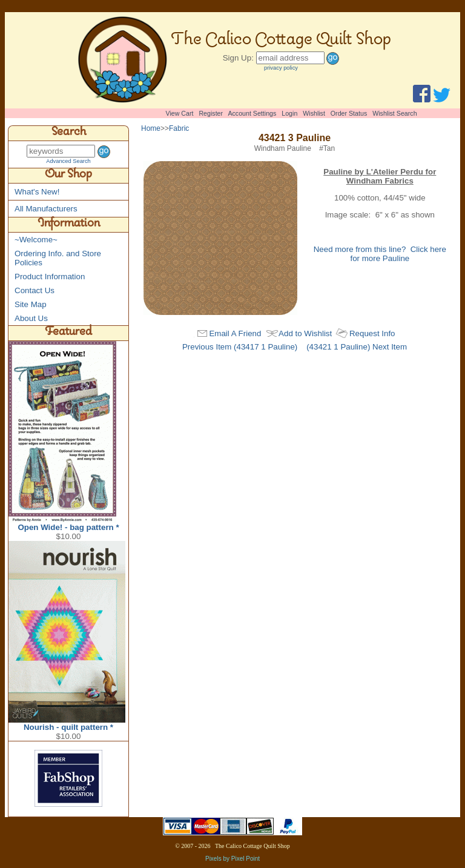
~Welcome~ (36, 240)
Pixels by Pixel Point (232, 859)
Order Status (349, 113)
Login (289, 113)
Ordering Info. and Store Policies (58, 258)
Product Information (50, 277)
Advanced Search (68, 161)
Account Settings (252, 113)
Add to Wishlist (305, 333)
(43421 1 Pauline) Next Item (357, 347)
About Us (31, 318)
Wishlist (314, 113)
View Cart (180, 113)
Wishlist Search (394, 113)
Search (69, 133)
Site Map (31, 304)
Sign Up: (238, 58)
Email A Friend (235, 333)
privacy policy (281, 68)
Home (151, 128)
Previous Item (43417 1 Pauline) (240, 347)
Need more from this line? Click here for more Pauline (380, 254)
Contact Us (35, 290)
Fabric (179, 128)
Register (211, 113)
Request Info (372, 333)
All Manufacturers (46, 209)
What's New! (37, 192)
